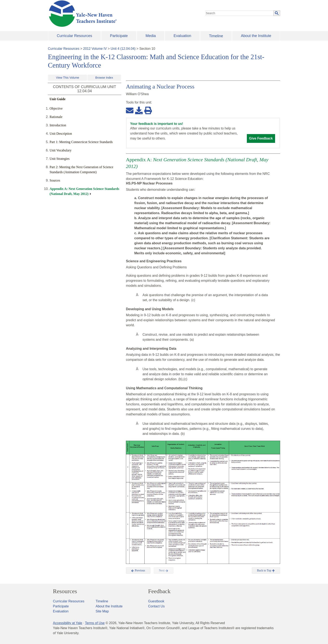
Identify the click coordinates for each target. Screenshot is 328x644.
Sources (55, 180)
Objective (56, 108)
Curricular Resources (75, 36)
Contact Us (156, 606)
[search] (240, 13)
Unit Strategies (60, 159)
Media (151, 36)
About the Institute (256, 36)
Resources (65, 591)
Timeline (216, 36)
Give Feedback (261, 138)
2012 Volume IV (95, 49)
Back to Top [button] (266, 571)
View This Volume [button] (68, 78)
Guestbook (156, 601)
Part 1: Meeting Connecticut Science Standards (81, 142)
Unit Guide (58, 99)
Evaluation (182, 36)
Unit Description (61, 134)
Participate (119, 36)
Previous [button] (138, 571)
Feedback (159, 591)
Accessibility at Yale (68, 623)
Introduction (58, 125)
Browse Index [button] (104, 78)
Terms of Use (95, 623)
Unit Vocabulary (61, 150)
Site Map (102, 611)
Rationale (56, 117)
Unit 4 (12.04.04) (123, 49)
